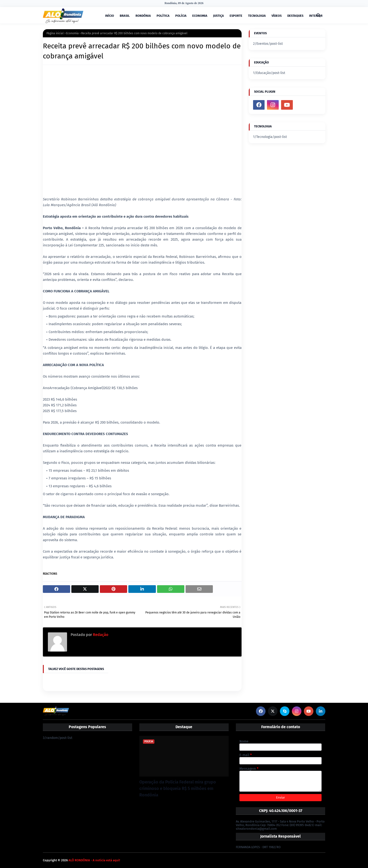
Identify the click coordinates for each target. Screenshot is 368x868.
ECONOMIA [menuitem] (200, 16)
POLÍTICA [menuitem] (163, 16)
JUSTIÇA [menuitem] (218, 16)
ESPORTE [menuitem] (236, 16)
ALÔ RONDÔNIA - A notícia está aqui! (94, 860)
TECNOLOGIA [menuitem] (257, 16)
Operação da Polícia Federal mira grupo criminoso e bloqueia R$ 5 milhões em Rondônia (178, 789)
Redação (100, 635)
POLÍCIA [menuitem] (181, 16)
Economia (72, 33)
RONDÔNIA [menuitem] (143, 16)
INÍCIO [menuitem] (110, 16)
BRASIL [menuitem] (125, 16)
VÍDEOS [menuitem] (277, 16)
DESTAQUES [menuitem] (295, 16)
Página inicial (55, 33)
